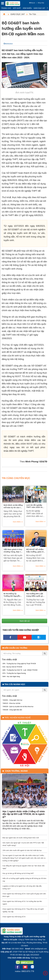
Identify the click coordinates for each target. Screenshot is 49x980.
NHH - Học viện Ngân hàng (11, 677)
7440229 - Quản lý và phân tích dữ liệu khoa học (18, 707)
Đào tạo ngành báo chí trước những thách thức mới (21, 838)
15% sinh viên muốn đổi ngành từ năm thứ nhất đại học (22, 850)
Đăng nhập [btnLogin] (41, 3)
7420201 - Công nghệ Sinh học (12, 700)
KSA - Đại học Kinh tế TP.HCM (12, 667)
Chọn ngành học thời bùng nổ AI (14, 917)
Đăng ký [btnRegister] (32, 3)
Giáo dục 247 (39, 8)
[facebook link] (10, 639)
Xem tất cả (24, 621)
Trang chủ (6, 8)
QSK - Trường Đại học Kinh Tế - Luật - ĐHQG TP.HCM (20, 670)
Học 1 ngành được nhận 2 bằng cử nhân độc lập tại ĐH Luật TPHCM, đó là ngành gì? (24, 814)
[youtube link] (24, 639)
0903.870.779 (28, 971)
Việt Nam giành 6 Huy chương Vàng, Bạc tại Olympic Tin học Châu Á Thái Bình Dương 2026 (13, 551)
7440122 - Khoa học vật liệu (11, 703)
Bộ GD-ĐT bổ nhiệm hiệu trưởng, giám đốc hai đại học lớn (36, 551)
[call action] (39, 639)
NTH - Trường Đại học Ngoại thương (14, 673)
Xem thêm (17, 522)
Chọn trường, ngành (16, 771)
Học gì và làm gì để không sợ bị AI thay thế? (18, 873)
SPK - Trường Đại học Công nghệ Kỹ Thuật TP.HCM (19, 664)
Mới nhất (17, 8)
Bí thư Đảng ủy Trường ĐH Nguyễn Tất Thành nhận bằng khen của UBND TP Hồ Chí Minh (13, 595)
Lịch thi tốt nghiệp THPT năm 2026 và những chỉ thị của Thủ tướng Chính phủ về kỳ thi (36, 506)
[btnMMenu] (3, 4)
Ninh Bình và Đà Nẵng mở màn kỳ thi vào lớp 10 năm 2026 (13, 506)
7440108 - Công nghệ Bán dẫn (12, 710)
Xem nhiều (27, 8)
